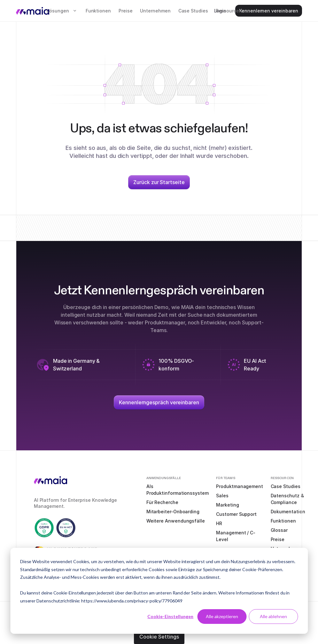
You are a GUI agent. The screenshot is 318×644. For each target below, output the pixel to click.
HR (219, 523)
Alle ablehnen (273, 616)
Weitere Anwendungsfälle (176, 521)
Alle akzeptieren (222, 616)
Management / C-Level (236, 536)
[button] (62, 11)
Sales (222, 496)
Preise (126, 11)
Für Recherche (162, 502)
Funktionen (98, 11)
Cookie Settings (159, 637)
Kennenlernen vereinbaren (269, 11)
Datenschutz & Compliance (287, 499)
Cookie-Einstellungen (170, 616)
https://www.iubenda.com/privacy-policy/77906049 (132, 601)
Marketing (227, 505)
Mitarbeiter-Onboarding (173, 512)
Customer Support (236, 514)
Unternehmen (155, 11)
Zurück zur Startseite (159, 182)
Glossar (279, 530)
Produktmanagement (240, 486)
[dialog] (159, 591)
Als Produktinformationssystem (178, 490)
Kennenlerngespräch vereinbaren (159, 402)
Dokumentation (288, 512)
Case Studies (193, 11)
